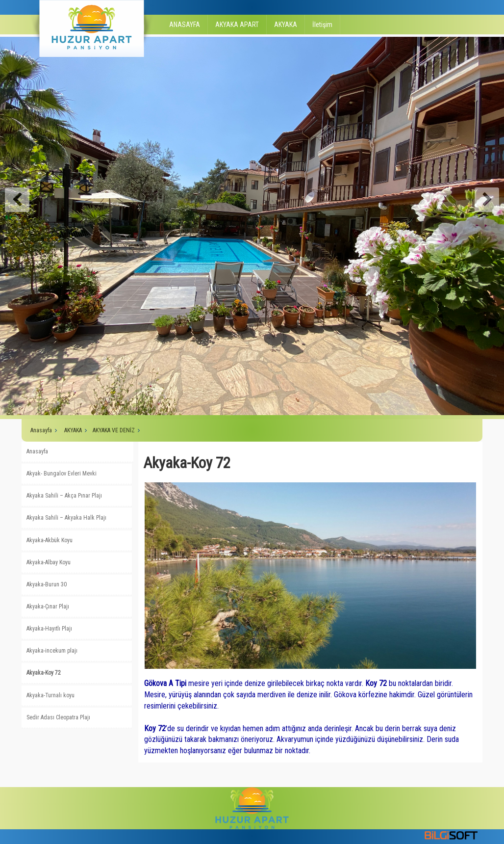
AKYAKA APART (237, 25)
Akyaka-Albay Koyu (49, 562)
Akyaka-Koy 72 (44, 673)
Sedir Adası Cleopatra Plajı (58, 717)
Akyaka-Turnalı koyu (50, 695)
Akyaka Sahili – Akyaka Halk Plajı (66, 518)
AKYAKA (286, 25)
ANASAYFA (185, 25)
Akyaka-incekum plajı (52, 651)
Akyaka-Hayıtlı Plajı (49, 629)
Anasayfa (41, 430)
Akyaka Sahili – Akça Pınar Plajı (64, 496)
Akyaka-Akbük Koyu (50, 540)
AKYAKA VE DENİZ (114, 430)
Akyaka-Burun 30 (47, 584)
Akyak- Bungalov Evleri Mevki (62, 474)
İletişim (322, 25)
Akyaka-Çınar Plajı (48, 607)
